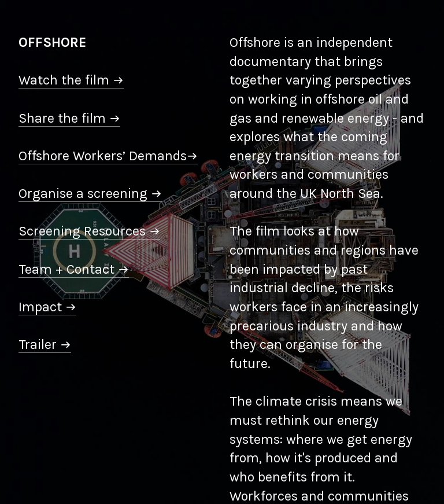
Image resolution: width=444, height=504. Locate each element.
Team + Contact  (74, 269)
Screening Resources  (89, 231)
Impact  (47, 307)
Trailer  (45, 345)
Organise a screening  (90, 194)
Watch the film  (71, 80)
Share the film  (69, 118)
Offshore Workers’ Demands (108, 156)
